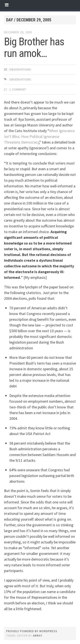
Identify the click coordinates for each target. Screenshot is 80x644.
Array (38, 636)
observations (20, 69)
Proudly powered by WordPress (32, 631)
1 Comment (18, 89)
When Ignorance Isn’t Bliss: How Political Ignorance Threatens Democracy (39, 136)
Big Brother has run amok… (34, 48)
